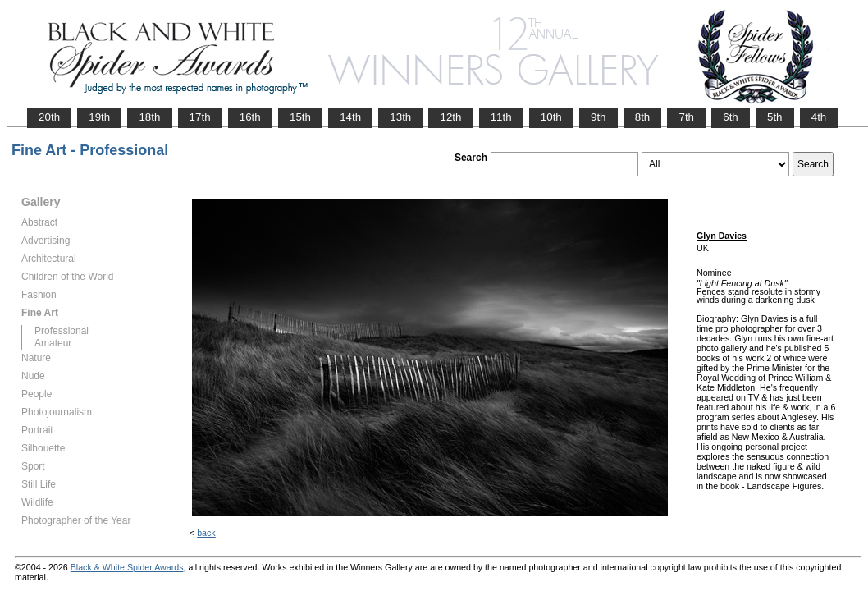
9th (598, 117)
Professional (62, 331)
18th (149, 117)
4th (819, 117)
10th (551, 117)
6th (731, 117)
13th (400, 117)
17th (200, 117)
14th (350, 117)
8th (643, 117)
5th (775, 117)
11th (501, 117)
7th (686, 117)
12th (450, 117)
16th (250, 117)
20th (49, 117)
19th (99, 117)
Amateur (53, 343)
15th (300, 117)
